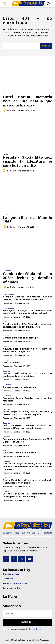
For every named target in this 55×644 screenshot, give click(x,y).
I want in (28, 622)
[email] (28, 614)
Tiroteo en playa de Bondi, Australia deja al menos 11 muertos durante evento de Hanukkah (28, 466)
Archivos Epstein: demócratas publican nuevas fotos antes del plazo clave (28, 298)
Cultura (6, 154)
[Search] (46, 46)
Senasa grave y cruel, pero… (19, 387)
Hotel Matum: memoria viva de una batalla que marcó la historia (28, 101)
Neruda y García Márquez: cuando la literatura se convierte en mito (28, 161)
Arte (4, 450)
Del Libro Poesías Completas (19, 453)
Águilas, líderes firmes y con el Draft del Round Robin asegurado (28, 350)
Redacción (12, 111)
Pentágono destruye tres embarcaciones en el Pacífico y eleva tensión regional (28, 312)
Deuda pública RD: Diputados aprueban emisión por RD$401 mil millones (28, 325)
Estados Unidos (9, 294)
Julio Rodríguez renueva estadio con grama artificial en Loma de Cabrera (28, 427)
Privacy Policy (35, 629)
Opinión (6, 215)
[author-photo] (5, 110)
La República (8, 271)
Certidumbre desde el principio (21, 338)
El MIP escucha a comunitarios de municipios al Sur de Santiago (28, 495)
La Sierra (6, 491)
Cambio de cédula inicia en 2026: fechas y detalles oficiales (28, 278)
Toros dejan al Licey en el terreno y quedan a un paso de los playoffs (28, 413)
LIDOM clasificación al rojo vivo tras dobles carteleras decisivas (28, 375)
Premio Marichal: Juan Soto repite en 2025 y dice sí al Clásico (28, 440)
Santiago (6, 94)
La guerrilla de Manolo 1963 (28, 219)
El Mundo (6, 461)
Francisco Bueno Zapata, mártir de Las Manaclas (28, 399)
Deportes (6, 347)
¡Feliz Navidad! (11, 362)
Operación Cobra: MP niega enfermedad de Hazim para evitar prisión (28, 481)
